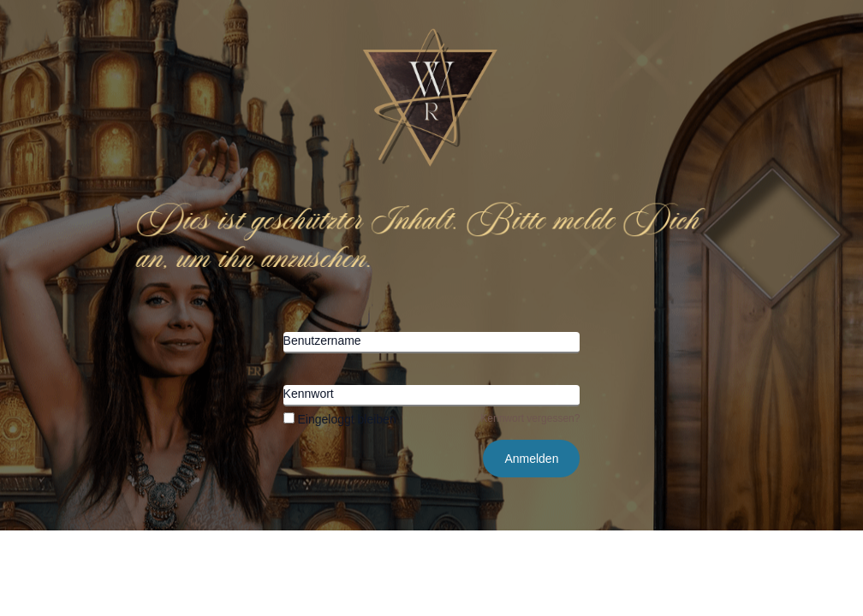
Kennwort (309, 394)
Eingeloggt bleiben (340, 419)
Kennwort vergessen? (530, 418)
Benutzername (322, 341)
